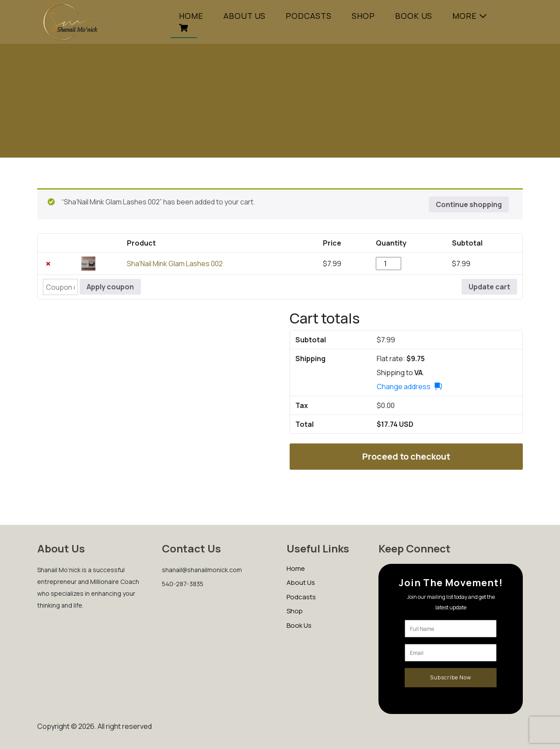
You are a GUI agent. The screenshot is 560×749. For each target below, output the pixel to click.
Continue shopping (469, 204)
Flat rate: (401, 359)
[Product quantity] (388, 264)
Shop (295, 611)
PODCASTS (309, 16)
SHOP (363, 16)
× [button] (48, 264)
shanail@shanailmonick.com (202, 570)
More (465, 16)
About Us (301, 582)
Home (191, 16)
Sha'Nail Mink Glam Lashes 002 (175, 264)
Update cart (489, 287)
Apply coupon (110, 287)
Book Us (414, 16)
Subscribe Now (451, 677)
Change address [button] (404, 387)
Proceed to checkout (406, 456)
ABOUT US (245, 16)
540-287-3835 (183, 584)
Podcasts (301, 597)
